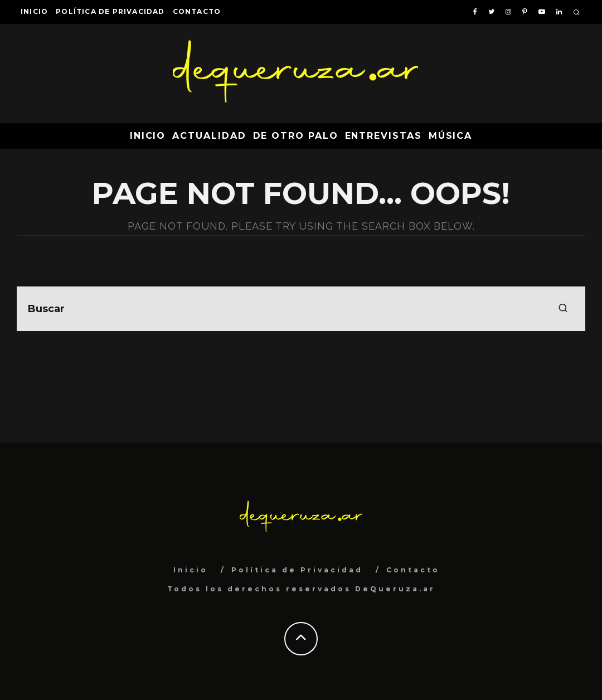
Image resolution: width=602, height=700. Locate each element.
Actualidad (209, 136)
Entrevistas (383, 136)
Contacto (197, 11)
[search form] (301, 309)
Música (451, 136)
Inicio (34, 11)
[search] (563, 309)
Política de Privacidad (110, 11)
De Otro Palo (296, 136)
